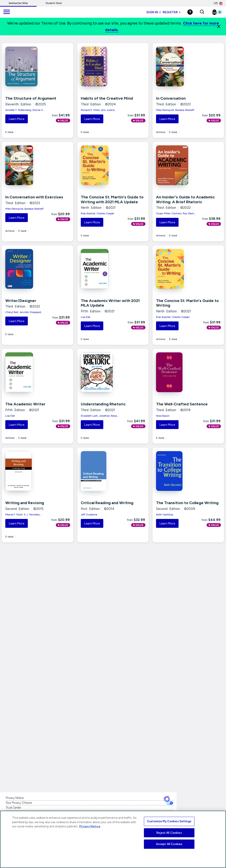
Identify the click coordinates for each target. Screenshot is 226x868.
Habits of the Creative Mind (107, 98)
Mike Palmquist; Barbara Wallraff (175, 110)
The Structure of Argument (31, 98)
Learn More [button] (17, 119)
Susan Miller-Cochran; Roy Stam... (176, 213)
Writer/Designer (21, 301)
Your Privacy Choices (19, 803)
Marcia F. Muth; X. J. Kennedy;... (24, 515)
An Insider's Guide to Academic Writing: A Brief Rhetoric (185, 199)
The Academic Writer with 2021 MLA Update (110, 303)
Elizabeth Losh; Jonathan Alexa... (100, 416)
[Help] (190, 12)
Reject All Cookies (169, 833)
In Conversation (171, 98)
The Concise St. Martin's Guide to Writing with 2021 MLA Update (112, 199)
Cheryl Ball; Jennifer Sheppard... (24, 312)
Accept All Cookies (169, 844)
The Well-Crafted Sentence (182, 404)
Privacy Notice (15, 798)
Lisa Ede (86, 317)
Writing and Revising (25, 503)
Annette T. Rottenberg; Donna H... (25, 110)
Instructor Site (18, 3)
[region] (113, 839)
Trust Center (13, 808)
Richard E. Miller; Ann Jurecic (98, 110)
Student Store (54, 3)
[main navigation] (7, 12)
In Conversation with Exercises (34, 197)
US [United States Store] (218, 3)
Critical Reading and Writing (107, 503)
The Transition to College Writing (187, 503)
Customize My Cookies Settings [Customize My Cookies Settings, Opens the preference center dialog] (169, 821)
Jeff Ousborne (89, 515)
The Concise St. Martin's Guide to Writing (187, 303)
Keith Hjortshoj (165, 515)
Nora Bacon (163, 416)
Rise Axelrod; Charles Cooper (98, 213)
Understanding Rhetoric (103, 404)
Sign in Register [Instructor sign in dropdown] (163, 12)
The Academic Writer (25, 404)
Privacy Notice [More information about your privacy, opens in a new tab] (90, 826)
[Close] (219, 27)
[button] (202, 12)
